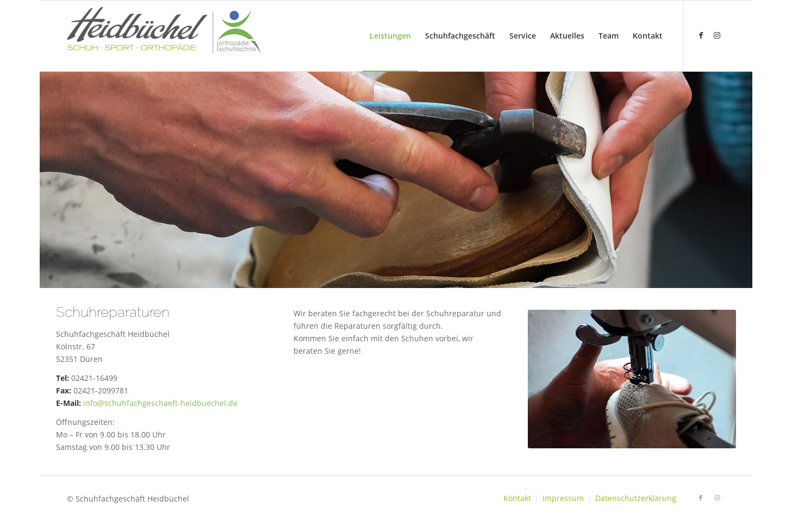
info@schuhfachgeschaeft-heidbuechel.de (160, 403)
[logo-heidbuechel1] (164, 36)
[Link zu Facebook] (701, 35)
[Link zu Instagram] (717, 35)
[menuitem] (390, 36)
